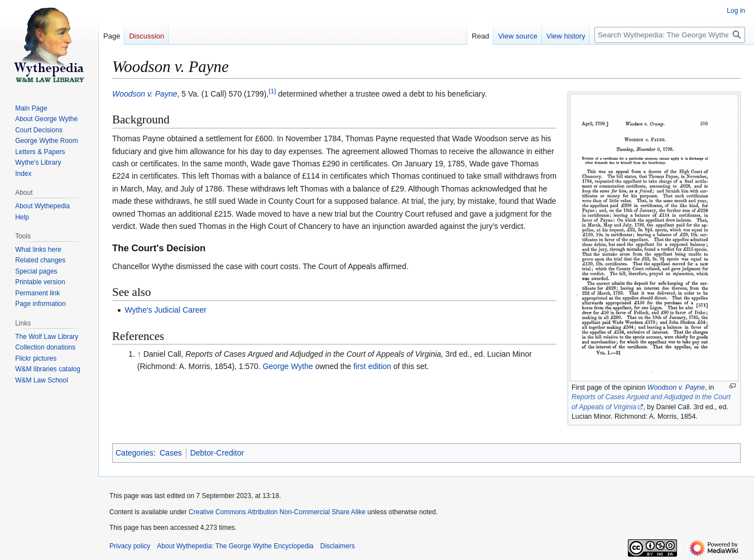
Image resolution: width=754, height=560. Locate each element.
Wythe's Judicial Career (165, 310)
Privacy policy (130, 546)
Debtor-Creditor (217, 453)
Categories (135, 453)
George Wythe (288, 366)
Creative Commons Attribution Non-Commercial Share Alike (277, 512)
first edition (372, 366)
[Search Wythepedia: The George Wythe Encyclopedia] (670, 35)
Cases (171, 453)
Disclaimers (338, 546)
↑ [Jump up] (139, 354)
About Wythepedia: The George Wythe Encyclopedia (235, 546)
